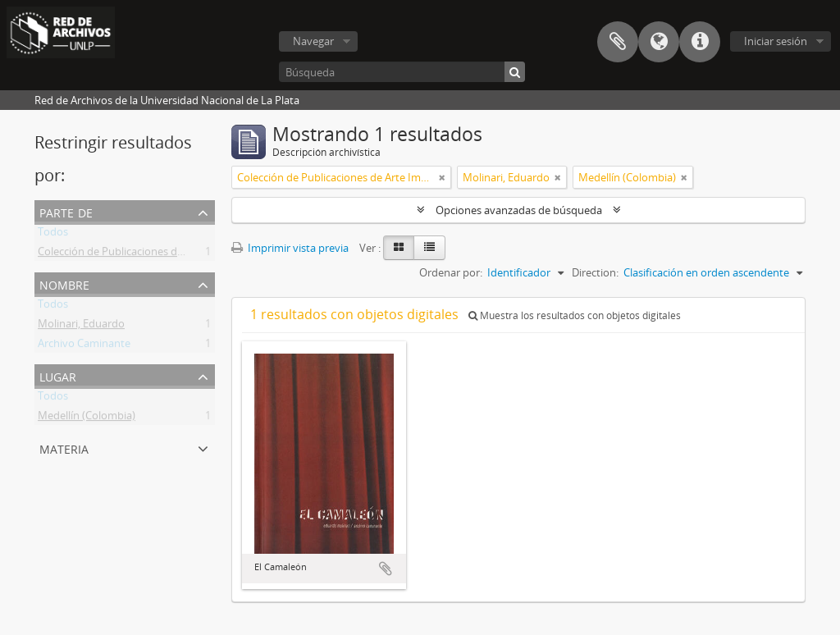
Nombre (64, 283)
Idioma (659, 42)
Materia (64, 448)
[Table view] (429, 248)
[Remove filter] (442, 177)
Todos (53, 235)
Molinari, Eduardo (81, 327)
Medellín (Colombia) (87, 418)
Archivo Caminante (84, 346)
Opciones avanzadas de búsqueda (519, 210)
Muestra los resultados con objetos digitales (575, 315)
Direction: (595, 272)
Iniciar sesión (776, 41)
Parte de (66, 211)
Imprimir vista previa (290, 248)
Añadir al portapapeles (386, 569)
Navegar (313, 41)
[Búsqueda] (402, 72)
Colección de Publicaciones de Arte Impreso (144, 254)
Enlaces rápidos (700, 42)
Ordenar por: (451, 272)
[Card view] (399, 248)
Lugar (58, 375)
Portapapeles (618, 42)
